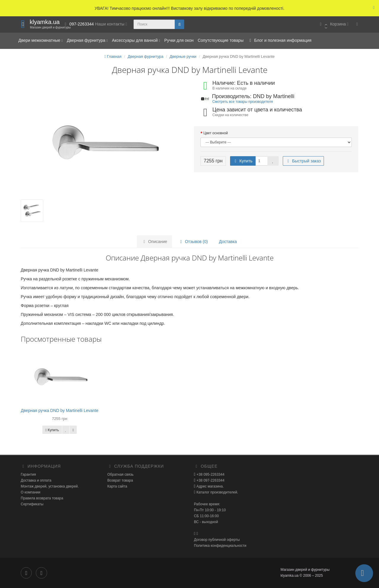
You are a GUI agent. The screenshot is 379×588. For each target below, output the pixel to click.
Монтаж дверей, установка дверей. (50, 486)
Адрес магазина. (209, 486)
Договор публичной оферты (217, 540)
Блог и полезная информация (279, 40)
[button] (333, 24)
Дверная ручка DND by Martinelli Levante (60, 410)
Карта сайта (117, 486)
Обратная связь (121, 474)
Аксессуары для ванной (136, 40)
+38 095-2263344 (210, 474)
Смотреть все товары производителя (243, 102)
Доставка (228, 242)
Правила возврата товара (42, 498)
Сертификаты (32, 504)
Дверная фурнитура (87, 40)
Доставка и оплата (36, 480)
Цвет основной (216, 133)
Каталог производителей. (217, 492)
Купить (243, 161)
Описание (154, 242)
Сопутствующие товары (221, 40)
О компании (30, 492)
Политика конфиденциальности (220, 546)
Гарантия (28, 474)
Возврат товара (120, 480)
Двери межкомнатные (41, 40)
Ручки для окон (179, 40)
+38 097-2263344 (210, 480)
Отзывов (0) (193, 242)
